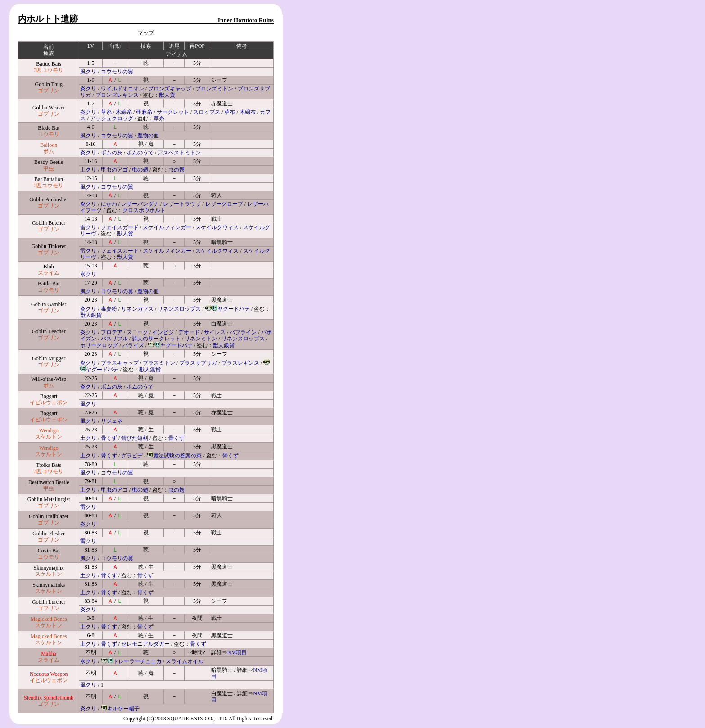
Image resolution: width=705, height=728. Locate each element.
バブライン (243, 332)
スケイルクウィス (217, 227)
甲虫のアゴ (114, 170)
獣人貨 (167, 95)
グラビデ (132, 456)
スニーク (137, 332)
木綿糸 (124, 112)
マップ (146, 33)
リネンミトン (201, 339)
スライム (49, 273)
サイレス (215, 332)
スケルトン (49, 437)
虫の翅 (140, 170)
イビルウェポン (49, 402)
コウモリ (49, 134)
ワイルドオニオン (122, 89)
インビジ (163, 332)
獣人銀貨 (91, 315)
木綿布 (248, 112)
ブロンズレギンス (117, 95)
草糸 (106, 112)
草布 (230, 112)
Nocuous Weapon (49, 674)
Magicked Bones (49, 619)
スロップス (207, 112)
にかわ (109, 204)
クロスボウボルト (144, 210)
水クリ (88, 274)
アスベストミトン (179, 153)
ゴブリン (49, 90)
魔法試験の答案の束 (177, 456)
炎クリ (88, 89)
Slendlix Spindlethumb (49, 698)
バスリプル (114, 339)
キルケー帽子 (123, 709)
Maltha (49, 654)
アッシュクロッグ (112, 118)
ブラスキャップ (120, 363)
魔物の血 (148, 136)
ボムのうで (140, 153)
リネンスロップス (179, 309)
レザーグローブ (224, 204)
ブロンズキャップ (170, 89)
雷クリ (88, 227)
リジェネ (112, 421)
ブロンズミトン (214, 89)
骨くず (109, 438)
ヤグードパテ (234, 309)
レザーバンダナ (140, 204)
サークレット (173, 112)
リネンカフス (137, 309)
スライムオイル (185, 661)
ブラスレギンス (240, 363)
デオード (189, 332)
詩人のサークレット (156, 339)
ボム (49, 151)
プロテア (112, 332)
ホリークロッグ (99, 345)
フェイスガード (120, 227)
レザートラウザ (182, 204)
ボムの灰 (112, 153)
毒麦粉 (109, 309)
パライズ (133, 345)
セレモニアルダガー (145, 644)
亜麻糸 (144, 112)
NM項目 (237, 652)
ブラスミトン (159, 363)
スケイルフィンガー (167, 227)
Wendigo (49, 430)
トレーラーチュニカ (137, 661)
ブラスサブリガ (198, 363)
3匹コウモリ (49, 70)
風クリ (88, 72)
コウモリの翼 (117, 72)
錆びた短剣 (135, 438)
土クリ (88, 170)
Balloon (49, 145)
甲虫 (49, 168)
